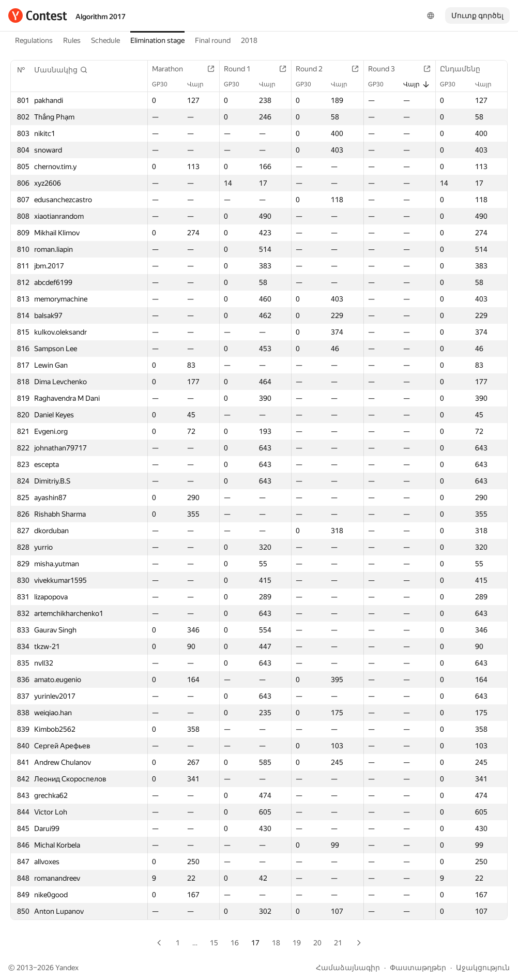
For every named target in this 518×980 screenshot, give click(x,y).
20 (317, 943)
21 (338, 943)
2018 (249, 40)
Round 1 (242, 69)
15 (214, 943)
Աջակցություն (483, 968)
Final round (213, 40)
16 (235, 943)
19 (297, 943)
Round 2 (314, 69)
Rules (72, 40)
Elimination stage (157, 40)
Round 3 (387, 69)
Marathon (173, 69)
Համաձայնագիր (348, 968)
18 (276, 943)
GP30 (165, 84)
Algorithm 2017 (101, 17)
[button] (61, 70)
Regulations (34, 40)
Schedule (105, 40)
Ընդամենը (465, 69)
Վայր (201, 84)
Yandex (67, 968)
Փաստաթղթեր (418, 968)
